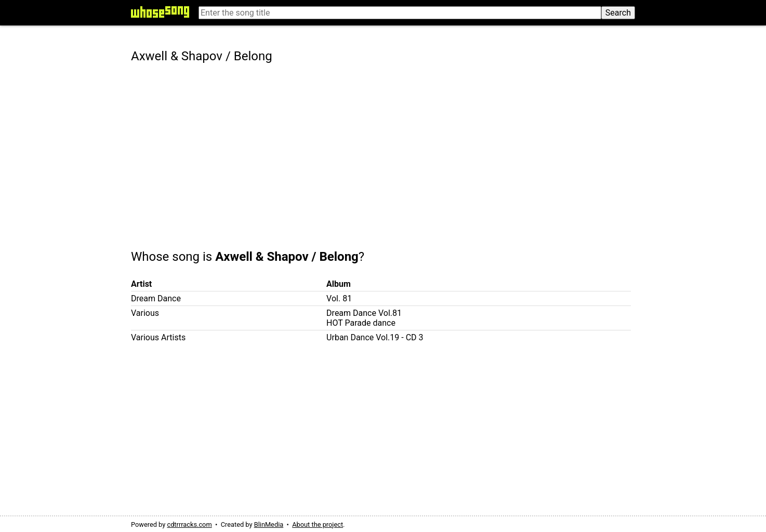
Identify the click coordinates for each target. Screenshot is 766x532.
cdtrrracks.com (189, 524)
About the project (318, 524)
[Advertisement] (383, 149)
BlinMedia (269, 524)
